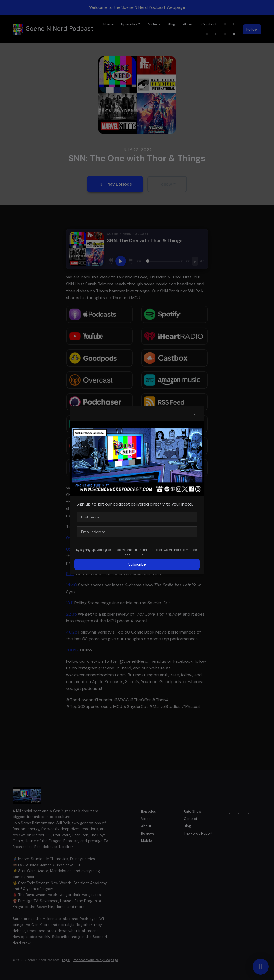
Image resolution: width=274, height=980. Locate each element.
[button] (195, 413)
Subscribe (137, 564)
